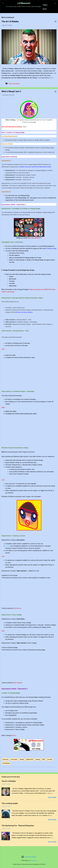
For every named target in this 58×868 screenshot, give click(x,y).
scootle (50, 766)
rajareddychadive (33, 861)
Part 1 (25, 133)
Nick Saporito (18, 689)
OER (44, 766)
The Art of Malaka (10, 28)
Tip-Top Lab (18, 615)
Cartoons (5, 766)
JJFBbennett (24, 3)
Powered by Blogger (29, 857)
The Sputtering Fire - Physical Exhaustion (18, 832)
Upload (8, 552)
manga (38, 766)
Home (13, 15)
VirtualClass (6, 770)
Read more (52, 804)
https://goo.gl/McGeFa (35, 244)
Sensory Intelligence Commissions (33, 15)
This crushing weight (10, 810)
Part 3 (14, 742)
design (22, 766)
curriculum (14, 766)
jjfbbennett (30, 766)
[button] (55, 28)
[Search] (55, 4)
